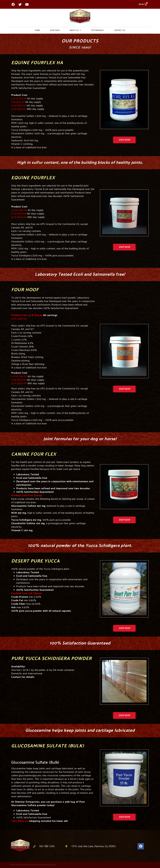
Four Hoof (25, 290)
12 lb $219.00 (19, 106)
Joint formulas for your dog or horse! (80, 439)
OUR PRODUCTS (80, 41)
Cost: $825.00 (20, 821)
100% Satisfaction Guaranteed (80, 643)
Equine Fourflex (33, 178)
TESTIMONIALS (97, 30)
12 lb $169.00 (19, 214)
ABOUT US (75, 30)
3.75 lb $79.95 (19, 99)
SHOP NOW (55, 30)
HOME (37, 30)
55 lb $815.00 (19, 109)
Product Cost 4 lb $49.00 (27, 593)
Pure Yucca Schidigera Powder (51, 659)
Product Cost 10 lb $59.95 (27, 315)
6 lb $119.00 (18, 102)
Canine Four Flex (34, 454)
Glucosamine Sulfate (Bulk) (48, 746)
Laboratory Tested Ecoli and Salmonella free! (80, 275)
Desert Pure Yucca (35, 561)
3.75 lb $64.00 (19, 210)
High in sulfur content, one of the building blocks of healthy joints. (80, 163)
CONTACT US (120, 30)
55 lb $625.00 (19, 217)
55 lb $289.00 (19, 319)
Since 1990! (80, 48)
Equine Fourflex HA (37, 63)
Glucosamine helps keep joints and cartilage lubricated (80, 731)
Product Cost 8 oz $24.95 (27, 496)
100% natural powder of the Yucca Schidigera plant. (80, 546)
